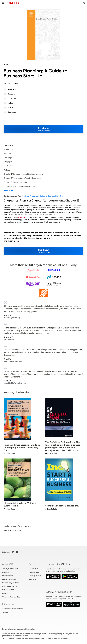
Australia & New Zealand (13, 609)
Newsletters (34, 572)
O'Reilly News (8, 576)
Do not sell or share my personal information (18, 629)
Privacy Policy (35, 576)
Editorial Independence (36, 638)
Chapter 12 (23, 217)
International (9, 604)
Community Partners (11, 583)
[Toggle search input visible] (84, 3)
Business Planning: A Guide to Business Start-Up (43, 196)
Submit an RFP (8, 590)
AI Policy (33, 579)
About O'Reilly (9, 564)
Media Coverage (9, 579)
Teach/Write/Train (10, 569)
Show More (8, 190)
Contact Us (34, 569)
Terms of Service (8, 638)
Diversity (6, 593)
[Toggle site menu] (3, 3)
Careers (6, 572)
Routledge (12, 112)
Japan (5, 612)
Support (33, 564)
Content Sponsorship (11, 597)
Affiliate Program (9, 586)
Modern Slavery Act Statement (57, 638)
